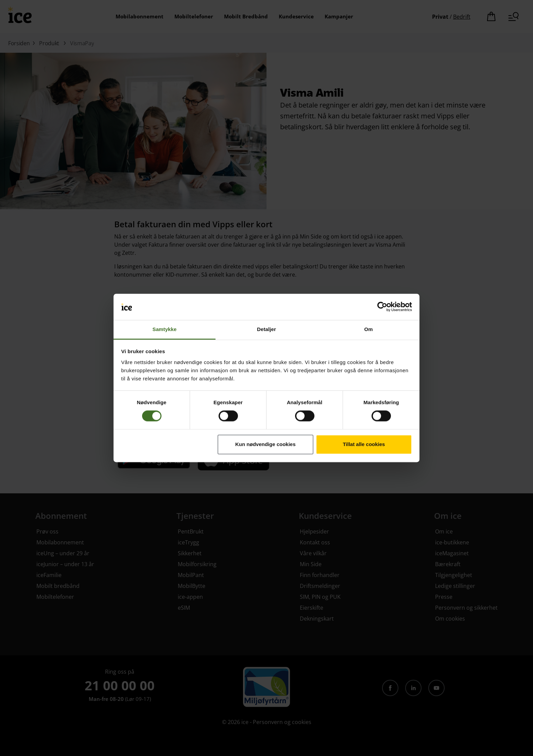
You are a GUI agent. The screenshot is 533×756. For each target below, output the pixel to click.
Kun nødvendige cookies (265, 444)
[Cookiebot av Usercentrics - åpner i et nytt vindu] (382, 307)
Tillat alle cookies (364, 444)
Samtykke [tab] (165, 329)
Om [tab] (368, 329)
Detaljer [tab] (266, 329)
